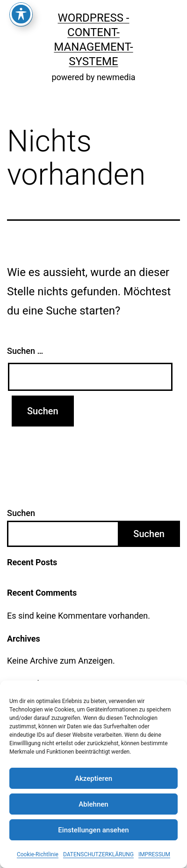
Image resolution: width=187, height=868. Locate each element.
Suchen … (25, 351)
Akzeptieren (93, 778)
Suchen (21, 513)
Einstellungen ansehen (93, 830)
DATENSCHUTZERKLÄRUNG (98, 854)
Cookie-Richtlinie (38, 854)
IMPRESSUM (154, 854)
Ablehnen (93, 804)
